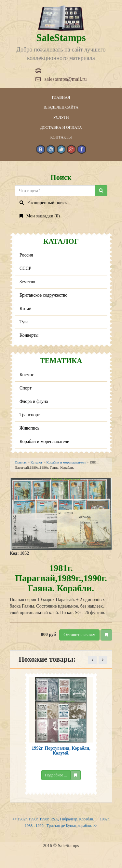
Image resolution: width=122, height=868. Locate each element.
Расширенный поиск (43, 203)
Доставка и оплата (61, 127)
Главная (61, 97)
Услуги (61, 117)
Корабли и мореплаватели (44, 441)
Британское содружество (43, 295)
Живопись (29, 428)
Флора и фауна (34, 401)
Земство (27, 282)
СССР (25, 268)
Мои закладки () (40, 216)
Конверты (29, 335)
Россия (26, 255)
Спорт (26, 388)
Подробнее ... (56, 775)
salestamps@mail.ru (61, 79)
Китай (26, 309)
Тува (24, 322)
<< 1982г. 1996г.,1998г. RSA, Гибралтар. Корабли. (53, 819)
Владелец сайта (61, 107)
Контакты (61, 137)
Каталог (37, 462)
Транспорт (30, 415)
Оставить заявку (79, 635)
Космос (27, 375)
